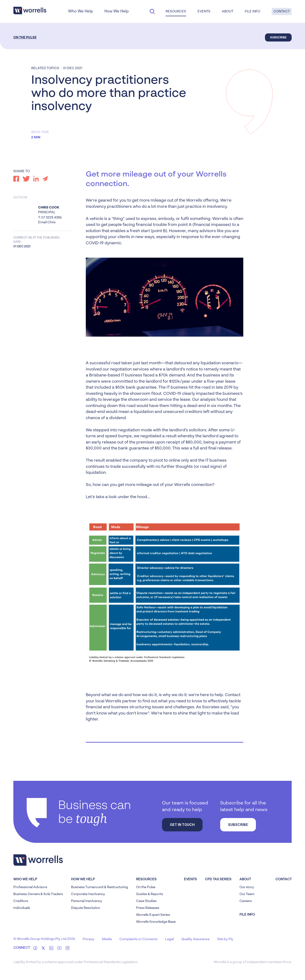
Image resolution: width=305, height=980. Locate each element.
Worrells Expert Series (153, 915)
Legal (169, 939)
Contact (282, 11)
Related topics (45, 68)
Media (107, 939)
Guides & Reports (150, 894)
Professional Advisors (30, 887)
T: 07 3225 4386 (50, 218)
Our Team (247, 894)
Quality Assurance (195, 939)
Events (204, 11)
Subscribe (278, 37)
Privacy (89, 939)
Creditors (21, 901)
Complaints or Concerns (138, 939)
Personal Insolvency (87, 901)
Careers (246, 901)
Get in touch (182, 825)
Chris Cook (49, 208)
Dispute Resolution (86, 908)
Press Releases (148, 908)
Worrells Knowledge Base (156, 922)
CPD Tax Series (218, 879)
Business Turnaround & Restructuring (99, 887)
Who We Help (81, 11)
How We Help (117, 11)
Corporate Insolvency (88, 894)
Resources (176, 11)
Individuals (22, 908)
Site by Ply (225, 939)
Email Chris (47, 222)
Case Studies (146, 901)
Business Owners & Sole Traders (38, 894)
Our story (247, 887)
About (228, 11)
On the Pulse (25, 37)
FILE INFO (247, 915)
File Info (252, 11)
